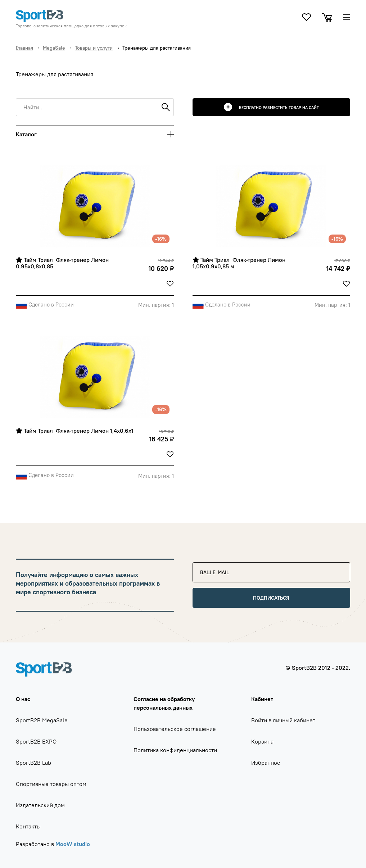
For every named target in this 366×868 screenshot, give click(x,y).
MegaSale (54, 48)
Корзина (262, 741)
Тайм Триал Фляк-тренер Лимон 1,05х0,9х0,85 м (240, 263)
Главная (24, 48)
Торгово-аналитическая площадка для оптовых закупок (71, 26)
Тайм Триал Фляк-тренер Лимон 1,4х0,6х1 (75, 431)
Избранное (266, 763)
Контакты (28, 826)
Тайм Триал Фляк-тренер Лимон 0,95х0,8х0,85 (63, 263)
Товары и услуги (94, 48)
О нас (23, 699)
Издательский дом (40, 805)
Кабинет (262, 699)
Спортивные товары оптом (51, 784)
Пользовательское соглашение (175, 729)
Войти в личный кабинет (283, 720)
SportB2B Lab (33, 763)
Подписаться (271, 598)
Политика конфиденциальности (175, 750)
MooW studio (73, 844)
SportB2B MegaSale (42, 720)
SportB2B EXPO (36, 741)
